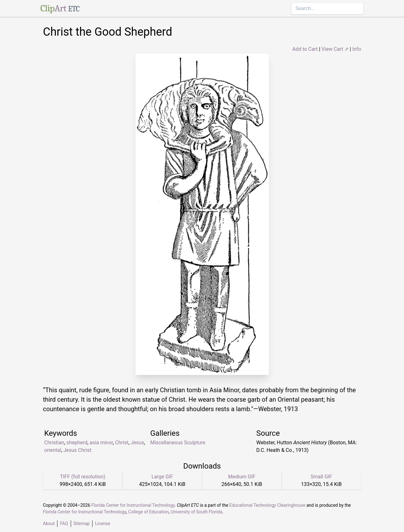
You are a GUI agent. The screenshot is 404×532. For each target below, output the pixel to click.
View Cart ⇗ (335, 49)
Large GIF (162, 477)
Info (357, 49)
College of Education (149, 512)
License (103, 523)
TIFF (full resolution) (83, 477)
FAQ (64, 523)
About (49, 523)
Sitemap (82, 523)
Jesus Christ (77, 450)
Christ (122, 443)
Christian (54, 443)
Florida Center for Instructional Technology (133, 505)
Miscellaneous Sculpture (178, 443)
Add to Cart (305, 49)
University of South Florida (196, 512)
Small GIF (321, 477)
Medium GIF (242, 477)
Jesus (137, 443)
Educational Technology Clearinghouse (267, 505)
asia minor (101, 443)
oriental (53, 450)
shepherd (77, 443)
